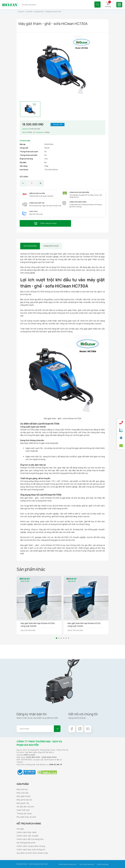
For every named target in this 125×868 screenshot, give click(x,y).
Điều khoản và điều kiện (68, 864)
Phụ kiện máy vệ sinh (26, 817)
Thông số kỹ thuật (51, 246)
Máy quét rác (23, 803)
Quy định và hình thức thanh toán (32, 853)
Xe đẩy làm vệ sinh (25, 807)
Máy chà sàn (23, 793)
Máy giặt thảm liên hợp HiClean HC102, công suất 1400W (84, 625)
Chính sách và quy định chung (31, 846)
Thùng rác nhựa (24, 813)
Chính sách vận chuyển (28, 836)
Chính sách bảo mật (87, 864)
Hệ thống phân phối (26, 843)
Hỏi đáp (20, 829)
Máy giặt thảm (23, 796)
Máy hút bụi (22, 789)
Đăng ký (57, 729)
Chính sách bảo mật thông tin (31, 850)
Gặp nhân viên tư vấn (36, 214)
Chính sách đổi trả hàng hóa (30, 839)
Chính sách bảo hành (27, 832)
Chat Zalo (34, 211)
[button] (57, 638)
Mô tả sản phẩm (30, 246)
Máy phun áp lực (24, 800)
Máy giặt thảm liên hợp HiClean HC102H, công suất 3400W (38, 625)
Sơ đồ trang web (103, 864)
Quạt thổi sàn (23, 810)
